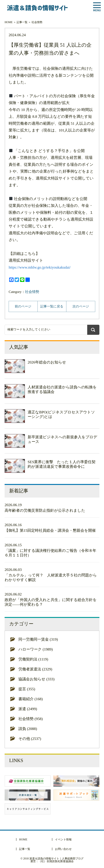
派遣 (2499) (28, 709)
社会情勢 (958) (31, 719)
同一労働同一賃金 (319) (38, 639)
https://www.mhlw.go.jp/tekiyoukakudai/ (40, 267)
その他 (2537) (30, 739)
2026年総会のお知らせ (47, 362)
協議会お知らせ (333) (36, 679)
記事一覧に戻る (52, 306)
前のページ (23, 306)
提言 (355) (27, 689)
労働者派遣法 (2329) (35, 669)
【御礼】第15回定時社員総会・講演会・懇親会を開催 (50, 530)
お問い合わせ (63, 849)
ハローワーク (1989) (36, 649)
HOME (9, 22)
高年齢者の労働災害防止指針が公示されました (45, 510)
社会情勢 (37, 22)
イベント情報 (63, 839)
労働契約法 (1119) (33, 659)
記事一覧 (22, 22)
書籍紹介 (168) (31, 699)
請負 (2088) (28, 729)
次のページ (81, 306)
